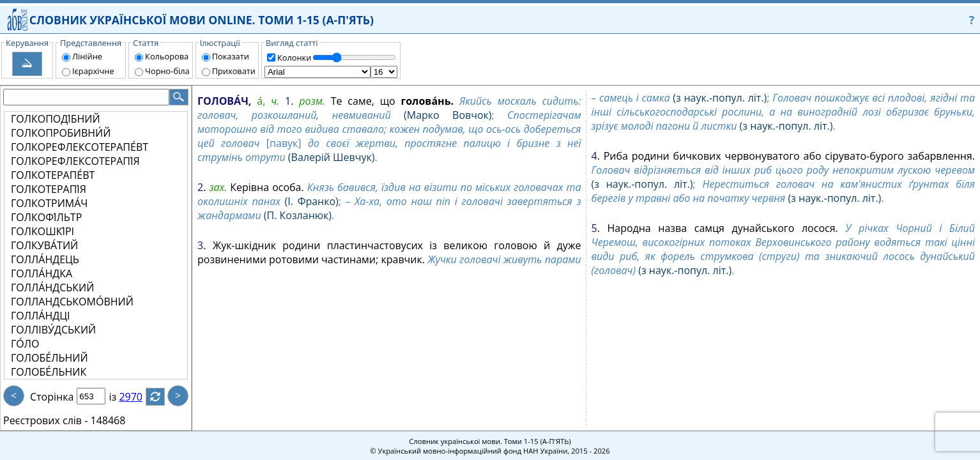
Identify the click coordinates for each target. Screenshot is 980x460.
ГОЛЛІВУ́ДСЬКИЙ (53, 330)
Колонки (294, 57)
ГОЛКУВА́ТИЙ (44, 245)
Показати (231, 56)
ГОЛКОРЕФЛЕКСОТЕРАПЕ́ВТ (80, 147)
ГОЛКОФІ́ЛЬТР (46, 217)
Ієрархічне (93, 71)
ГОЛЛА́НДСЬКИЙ (52, 287)
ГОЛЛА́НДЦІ (40, 316)
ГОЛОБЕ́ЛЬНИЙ (50, 358)
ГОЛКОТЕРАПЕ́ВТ (53, 175)
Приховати (234, 71)
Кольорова (167, 56)
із (120, 397)
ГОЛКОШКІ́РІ (42, 231)
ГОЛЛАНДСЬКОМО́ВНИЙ (72, 302)
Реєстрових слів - (45, 420)
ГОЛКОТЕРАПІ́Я (49, 189)
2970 (138, 397)
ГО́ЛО (25, 344)
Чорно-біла (167, 71)
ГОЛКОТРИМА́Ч (49, 203)
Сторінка (52, 397)
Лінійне (87, 56)
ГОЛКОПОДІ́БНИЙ (56, 119)
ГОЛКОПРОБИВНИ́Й (61, 133)
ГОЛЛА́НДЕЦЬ (45, 259)
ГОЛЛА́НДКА (42, 273)
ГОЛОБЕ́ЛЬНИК (49, 372)
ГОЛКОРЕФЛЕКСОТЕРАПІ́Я (75, 161)
